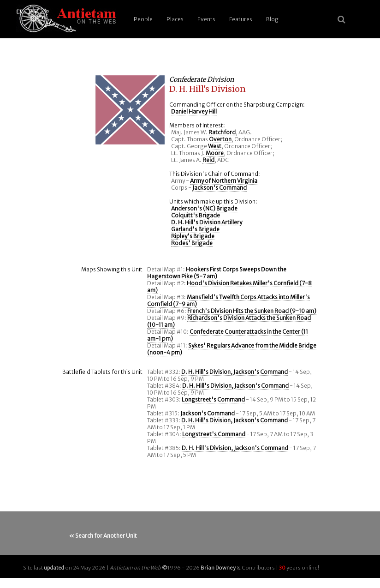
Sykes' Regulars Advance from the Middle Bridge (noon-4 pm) (232, 349)
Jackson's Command (220, 188)
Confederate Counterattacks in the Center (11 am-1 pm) (228, 335)
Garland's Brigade (195, 229)
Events (206, 19)
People (143, 19)
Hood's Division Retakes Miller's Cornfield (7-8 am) (229, 287)
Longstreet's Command (213, 399)
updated (54, 568)
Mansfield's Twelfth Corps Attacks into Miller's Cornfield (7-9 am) (229, 300)
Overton (220, 139)
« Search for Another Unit (103, 536)
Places (175, 19)
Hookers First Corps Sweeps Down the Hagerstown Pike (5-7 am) (217, 273)
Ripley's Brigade (193, 236)
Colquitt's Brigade (196, 215)
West (215, 146)
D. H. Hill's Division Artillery (207, 222)
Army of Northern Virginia (224, 181)
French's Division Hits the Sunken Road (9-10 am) (252, 311)
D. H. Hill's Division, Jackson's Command (235, 372)
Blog (272, 19)
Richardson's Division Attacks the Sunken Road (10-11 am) (229, 321)
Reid (208, 160)
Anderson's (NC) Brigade (204, 208)
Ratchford (222, 132)
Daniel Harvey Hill (194, 111)
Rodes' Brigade (192, 243)
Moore (215, 153)
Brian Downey (218, 568)
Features (241, 19)
